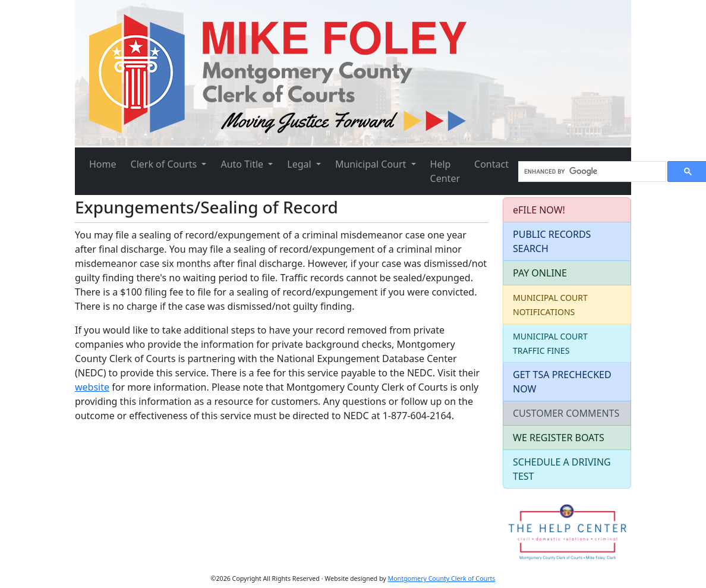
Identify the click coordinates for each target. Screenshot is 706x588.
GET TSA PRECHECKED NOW (562, 382)
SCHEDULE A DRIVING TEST (562, 469)
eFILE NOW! (539, 210)
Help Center (445, 171)
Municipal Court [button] (372, 164)
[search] (591, 172)
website (92, 387)
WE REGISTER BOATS (559, 438)
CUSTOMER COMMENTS (566, 413)
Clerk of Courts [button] (165, 164)
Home (103, 164)
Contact (491, 164)
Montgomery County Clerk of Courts (442, 578)
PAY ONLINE (540, 273)
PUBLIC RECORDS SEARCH (552, 241)
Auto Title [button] (243, 164)
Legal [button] (300, 164)
